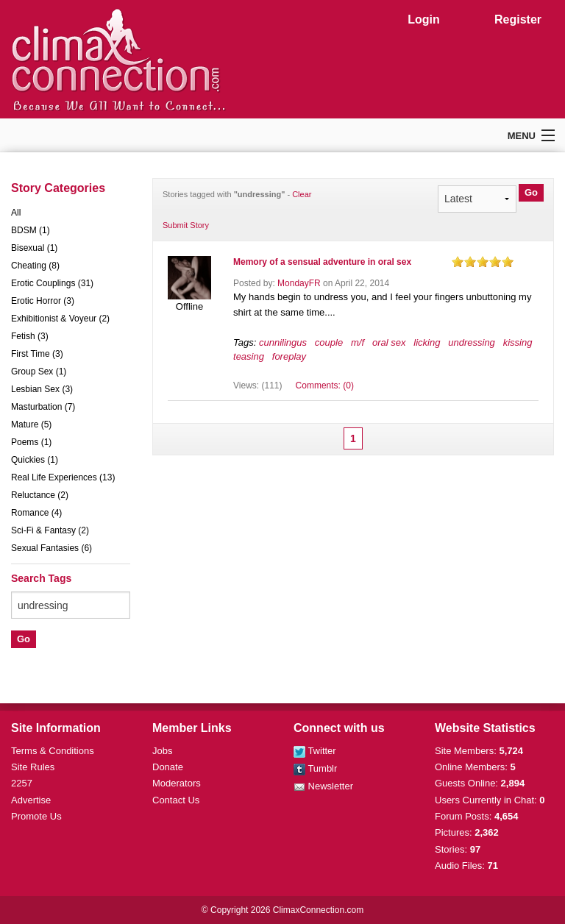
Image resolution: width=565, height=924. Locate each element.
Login (424, 19)
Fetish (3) (30, 336)
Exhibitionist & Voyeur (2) (60, 319)
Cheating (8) (35, 266)
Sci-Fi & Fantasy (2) (50, 530)
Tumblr (315, 768)
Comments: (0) (325, 385)
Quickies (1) (35, 460)
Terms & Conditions (53, 751)
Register (518, 19)
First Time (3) (37, 354)
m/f (358, 342)
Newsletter (323, 786)
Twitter (315, 751)
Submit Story (186, 225)
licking (427, 342)
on (458, 262)
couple (329, 342)
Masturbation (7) (43, 407)
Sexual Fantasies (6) (51, 548)
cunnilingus (283, 342)
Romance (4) (36, 513)
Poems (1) (31, 442)
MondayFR (299, 283)
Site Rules (33, 767)
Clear (302, 194)
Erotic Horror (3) (43, 301)
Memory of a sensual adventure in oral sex (322, 262)
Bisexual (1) (34, 248)
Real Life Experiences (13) (63, 477)
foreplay (289, 356)
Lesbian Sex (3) (42, 389)
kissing (518, 342)
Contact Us (176, 800)
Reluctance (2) (40, 495)
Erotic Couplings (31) (52, 283)
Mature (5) (31, 424)
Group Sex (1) (39, 372)
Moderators (177, 783)
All (16, 213)
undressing (472, 342)
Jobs (162, 751)
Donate (168, 767)
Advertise (31, 800)
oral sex (389, 342)
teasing (249, 356)
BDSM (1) (31, 230)
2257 (22, 783)
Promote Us (36, 816)
